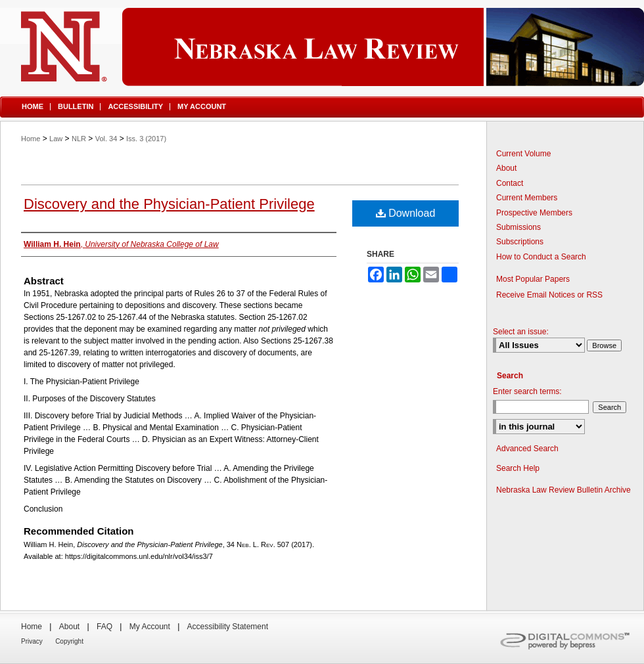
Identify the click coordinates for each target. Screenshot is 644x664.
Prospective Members (534, 213)
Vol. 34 (106, 139)
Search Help (518, 468)
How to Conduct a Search (541, 257)
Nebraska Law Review (322, 47)
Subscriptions (520, 242)
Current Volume (523, 154)
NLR (79, 139)
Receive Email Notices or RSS (549, 295)
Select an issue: (521, 332)
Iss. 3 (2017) (146, 139)
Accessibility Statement (228, 627)
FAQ (104, 627)
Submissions (518, 227)
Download (406, 213)
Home (31, 139)
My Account (150, 627)
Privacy (32, 641)
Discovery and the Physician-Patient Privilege (169, 204)
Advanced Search (527, 449)
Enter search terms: (527, 391)
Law (56, 139)
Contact (510, 183)
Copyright (69, 641)
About (506, 168)
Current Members (527, 198)
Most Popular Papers (533, 279)
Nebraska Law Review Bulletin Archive (563, 490)
